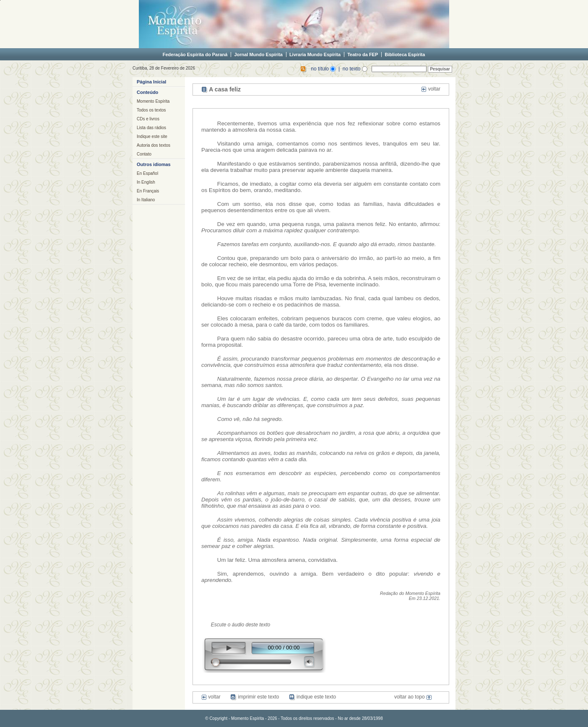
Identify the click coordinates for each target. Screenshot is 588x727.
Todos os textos (151, 110)
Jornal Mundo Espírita (258, 55)
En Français (148, 191)
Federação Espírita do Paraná (195, 55)
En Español (147, 173)
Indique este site (152, 136)
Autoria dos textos (154, 145)
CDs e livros (148, 119)
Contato (144, 154)
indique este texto (312, 697)
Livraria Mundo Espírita (315, 55)
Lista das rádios (151, 128)
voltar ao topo (413, 697)
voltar (431, 89)
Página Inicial (151, 82)
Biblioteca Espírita (405, 55)
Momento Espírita (153, 101)
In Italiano (146, 200)
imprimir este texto (255, 697)
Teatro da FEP (363, 55)
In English (146, 182)
